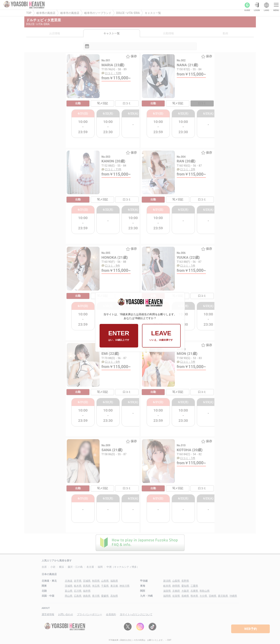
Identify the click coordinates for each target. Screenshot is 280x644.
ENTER (119, 336)
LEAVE (161, 336)
